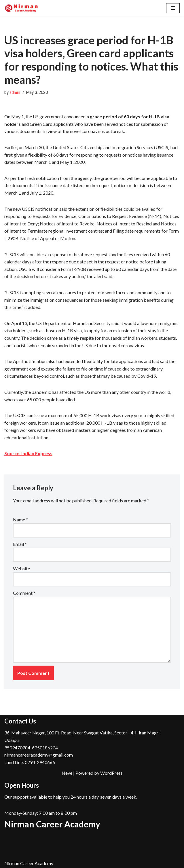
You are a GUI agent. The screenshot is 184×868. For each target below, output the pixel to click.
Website (21, 568)
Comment (24, 593)
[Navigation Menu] (173, 8)
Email (20, 544)
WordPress (111, 773)
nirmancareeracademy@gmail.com (39, 755)
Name (20, 520)
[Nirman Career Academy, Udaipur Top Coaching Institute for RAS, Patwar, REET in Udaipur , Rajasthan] (22, 8)
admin (15, 92)
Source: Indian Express (28, 453)
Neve (67, 773)
